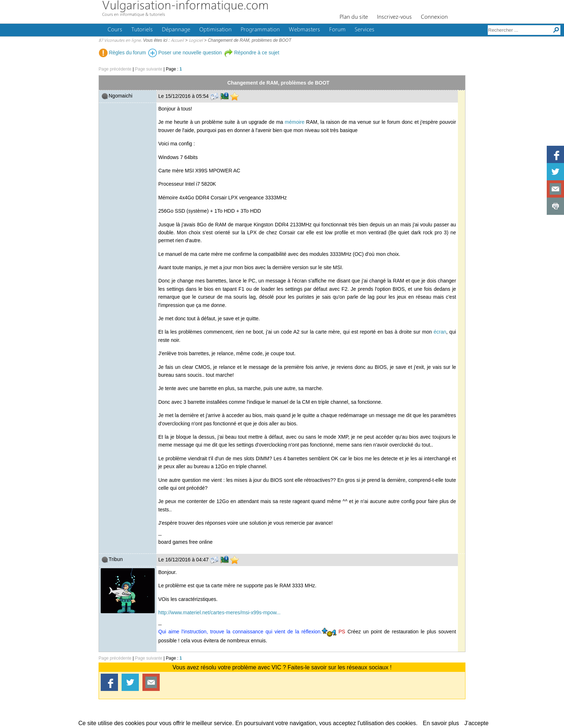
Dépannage (176, 30)
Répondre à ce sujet (252, 53)
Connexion (434, 17)
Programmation (260, 30)
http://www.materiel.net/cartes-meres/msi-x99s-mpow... (219, 612)
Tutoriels (142, 30)
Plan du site (354, 17)
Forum (337, 30)
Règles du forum (122, 53)
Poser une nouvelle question (185, 53)
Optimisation (215, 30)
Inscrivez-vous (394, 17)
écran (440, 332)
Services (365, 30)
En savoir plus (441, 723)
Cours (115, 30)
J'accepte (476, 723)
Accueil (177, 41)
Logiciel (196, 41)
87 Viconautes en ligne (120, 41)
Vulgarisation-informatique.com (185, 6)
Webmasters (304, 30)
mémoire (295, 122)
